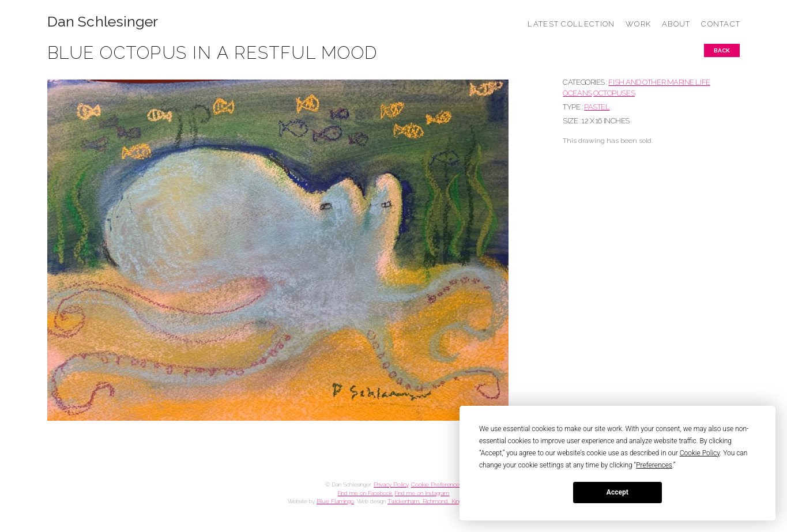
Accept (617, 492)
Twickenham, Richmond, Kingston (430, 501)
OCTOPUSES (614, 93)
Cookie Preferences (436, 484)
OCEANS (577, 93)
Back (722, 50)
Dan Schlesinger (103, 22)
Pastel (597, 107)
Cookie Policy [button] (700, 453)
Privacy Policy (391, 484)
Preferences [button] (654, 465)
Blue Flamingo (335, 501)
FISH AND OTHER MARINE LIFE (659, 82)
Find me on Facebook (365, 493)
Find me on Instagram (422, 493)
